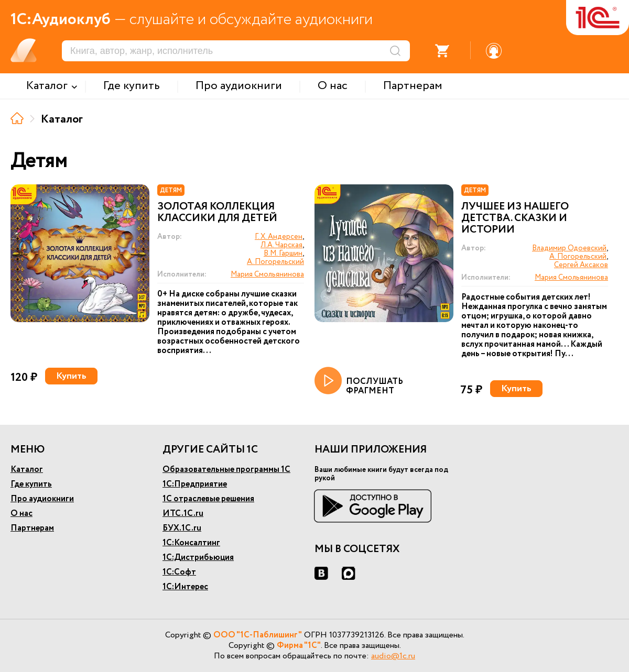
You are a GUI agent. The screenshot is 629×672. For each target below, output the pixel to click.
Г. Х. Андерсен (279, 237)
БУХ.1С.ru (182, 528)
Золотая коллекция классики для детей (217, 213)
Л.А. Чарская (281, 245)
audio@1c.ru (393, 656)
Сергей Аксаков (581, 265)
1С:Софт (179, 572)
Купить (71, 376)
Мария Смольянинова (267, 274)
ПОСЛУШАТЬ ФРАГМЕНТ (359, 381)
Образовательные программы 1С (226, 470)
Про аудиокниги (42, 499)
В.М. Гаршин (283, 254)
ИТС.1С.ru (183, 514)
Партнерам (32, 528)
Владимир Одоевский (569, 248)
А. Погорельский (275, 262)
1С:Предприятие (195, 484)
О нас (21, 514)
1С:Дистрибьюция (198, 558)
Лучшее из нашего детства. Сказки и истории (515, 218)
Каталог (27, 470)
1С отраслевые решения (208, 499)
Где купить (31, 484)
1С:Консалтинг (191, 543)
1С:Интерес (185, 587)
